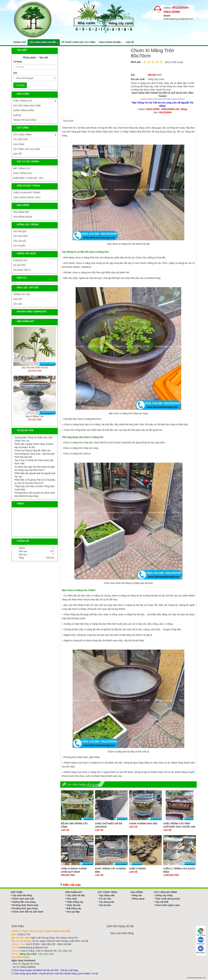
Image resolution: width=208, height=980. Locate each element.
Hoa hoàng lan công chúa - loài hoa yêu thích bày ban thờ (35, 455)
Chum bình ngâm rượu (168, 905)
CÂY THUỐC (19, 246)
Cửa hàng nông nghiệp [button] (44, 42)
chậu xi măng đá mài (46, 951)
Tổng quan (68, 121)
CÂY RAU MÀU (21, 236)
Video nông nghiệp (110, 42)
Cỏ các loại (105, 899)
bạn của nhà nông (122, 933)
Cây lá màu (105, 905)
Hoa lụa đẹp (73, 912)
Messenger (201, 949)
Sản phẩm (30, 58)
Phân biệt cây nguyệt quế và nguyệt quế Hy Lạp (35, 475)
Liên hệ (130, 42)
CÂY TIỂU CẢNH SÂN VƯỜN (27, 106)
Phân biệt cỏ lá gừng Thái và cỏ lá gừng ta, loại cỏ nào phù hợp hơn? (35, 481)
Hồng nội (137, 895)
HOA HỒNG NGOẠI (23, 217)
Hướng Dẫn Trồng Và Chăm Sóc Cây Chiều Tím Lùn (33, 439)
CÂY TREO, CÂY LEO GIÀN (27, 149)
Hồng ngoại (138, 899)
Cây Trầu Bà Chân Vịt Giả (35, 367)
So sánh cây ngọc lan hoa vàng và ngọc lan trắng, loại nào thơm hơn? (35, 468)
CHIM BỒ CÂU (20, 260)
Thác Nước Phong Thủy (27, 197)
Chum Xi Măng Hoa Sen (143, 823)
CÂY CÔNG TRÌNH (22, 135)
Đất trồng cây (74, 908)
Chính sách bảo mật (23, 899)
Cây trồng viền (107, 895)
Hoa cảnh (72, 899)
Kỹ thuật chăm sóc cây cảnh (78, 42)
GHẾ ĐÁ (17, 115)
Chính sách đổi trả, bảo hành (28, 912)
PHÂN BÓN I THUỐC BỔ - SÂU (28, 178)
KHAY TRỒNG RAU (23, 173)
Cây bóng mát (107, 902)
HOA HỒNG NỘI (21, 212)
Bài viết (44, 58)
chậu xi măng (28, 951)
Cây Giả (18, 304)
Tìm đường (201, 932)
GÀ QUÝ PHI (19, 265)
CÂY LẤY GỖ (20, 241)
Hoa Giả (18, 299)
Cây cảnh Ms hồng (22, 895)
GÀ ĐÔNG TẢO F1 (22, 270)
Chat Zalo (201, 941)
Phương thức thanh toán (25, 905)
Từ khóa (18, 62)
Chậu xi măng (138, 869)
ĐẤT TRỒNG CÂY (22, 168)
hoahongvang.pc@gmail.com (178, 19)
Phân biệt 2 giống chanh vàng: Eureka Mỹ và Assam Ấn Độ (34, 446)
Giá (15, 73)
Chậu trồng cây (75, 902)
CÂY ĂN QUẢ (20, 231)
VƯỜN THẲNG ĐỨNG (24, 110)
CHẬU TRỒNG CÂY (23, 101)
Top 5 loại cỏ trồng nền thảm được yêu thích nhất (34, 462)
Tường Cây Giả (22, 294)
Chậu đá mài (73, 905)
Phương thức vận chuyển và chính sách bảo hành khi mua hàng (35, 494)
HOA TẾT (18, 154)
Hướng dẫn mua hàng (24, 902)
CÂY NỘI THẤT (21, 139)
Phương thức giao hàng (25, 908)
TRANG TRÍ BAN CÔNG (25, 120)
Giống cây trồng (164, 895)
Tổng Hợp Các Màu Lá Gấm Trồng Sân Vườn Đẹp (35, 488)
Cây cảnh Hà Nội (76, 895)
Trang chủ (20, 42)
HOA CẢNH (19, 144)
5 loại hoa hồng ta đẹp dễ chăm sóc (33, 450)
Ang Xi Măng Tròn (35, 416)
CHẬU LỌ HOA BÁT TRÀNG (27, 193)
